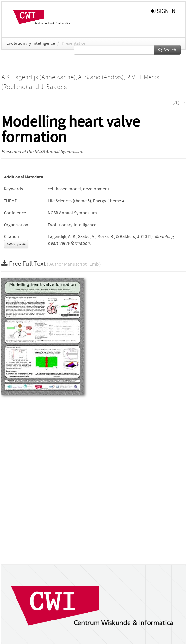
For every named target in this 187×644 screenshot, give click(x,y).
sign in (163, 11)
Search (167, 50)
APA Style (16, 244)
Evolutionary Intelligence (31, 43)
